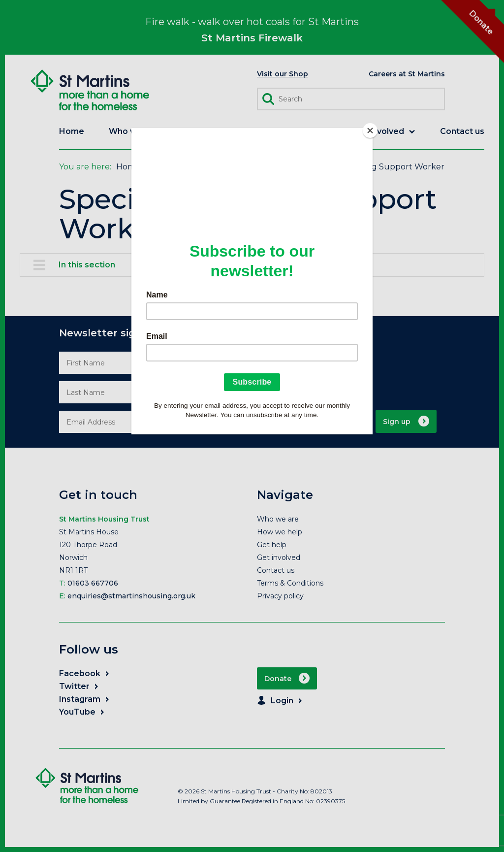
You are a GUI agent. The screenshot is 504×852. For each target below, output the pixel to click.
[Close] (370, 131)
